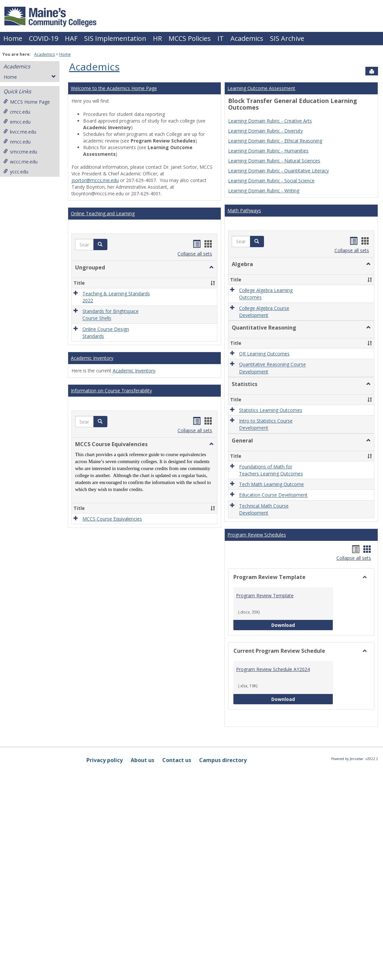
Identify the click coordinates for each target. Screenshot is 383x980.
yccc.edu (16, 172)
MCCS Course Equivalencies (112, 519)
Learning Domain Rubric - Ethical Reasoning (275, 141)
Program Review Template (265, 595)
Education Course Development (273, 495)
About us (142, 760)
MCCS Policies (190, 38)
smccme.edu (20, 152)
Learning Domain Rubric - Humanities (268, 151)
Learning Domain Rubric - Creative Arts (270, 121)
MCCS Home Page (27, 102)
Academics (247, 38)
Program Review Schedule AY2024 (273, 669)
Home (13, 38)
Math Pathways (244, 210)
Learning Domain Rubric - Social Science (271, 181)
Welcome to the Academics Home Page (114, 88)
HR (157, 38)
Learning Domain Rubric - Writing (264, 191)
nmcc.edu (17, 142)
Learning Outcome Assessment (261, 88)
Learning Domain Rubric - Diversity (265, 131)
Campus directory (223, 760)
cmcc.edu (17, 112)
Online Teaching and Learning (103, 213)
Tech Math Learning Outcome (271, 484)
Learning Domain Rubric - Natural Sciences (274, 161)
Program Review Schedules (257, 535)
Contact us (177, 760)
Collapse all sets (195, 254)
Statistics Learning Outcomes (271, 410)
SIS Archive (287, 38)
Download (302, 625)
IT (221, 38)
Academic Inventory (92, 358)
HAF (71, 38)
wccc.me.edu (20, 162)
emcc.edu (17, 122)
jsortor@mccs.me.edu (95, 180)
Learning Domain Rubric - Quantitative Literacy (278, 171)
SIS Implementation (115, 38)
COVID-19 (44, 38)
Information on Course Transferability (111, 391)
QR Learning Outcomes (264, 354)
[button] (100, 245)
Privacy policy (105, 760)
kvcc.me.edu (20, 132)
